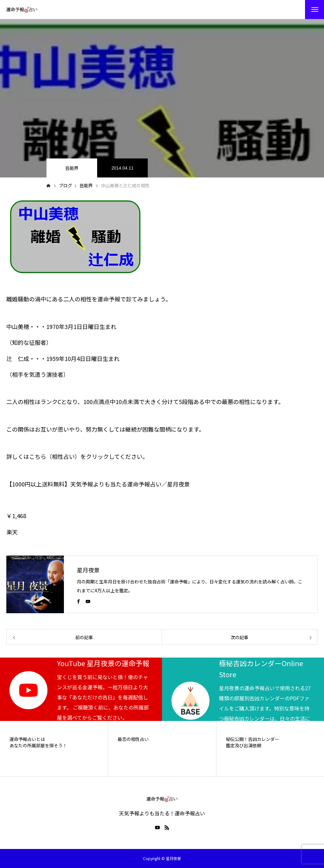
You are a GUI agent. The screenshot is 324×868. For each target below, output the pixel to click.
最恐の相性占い (133, 739)
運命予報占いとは (27, 739)
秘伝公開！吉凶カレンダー (252, 739)
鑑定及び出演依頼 (244, 746)
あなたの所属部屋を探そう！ (38, 746)
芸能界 (72, 168)
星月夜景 (88, 570)
